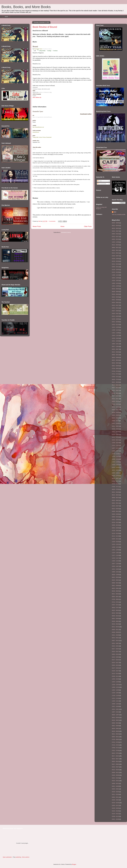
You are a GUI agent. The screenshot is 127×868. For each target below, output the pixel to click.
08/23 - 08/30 (115, 226)
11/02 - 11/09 (115, 462)
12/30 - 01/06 (115, 679)
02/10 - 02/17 (115, 237)
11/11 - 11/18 (115, 698)
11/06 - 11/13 (115, 275)
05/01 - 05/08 (115, 300)
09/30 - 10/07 (115, 715)
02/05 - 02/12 (115, 267)
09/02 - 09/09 (115, 726)
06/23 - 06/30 (115, 610)
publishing (18, 857)
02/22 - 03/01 (115, 426)
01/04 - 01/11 (115, 440)
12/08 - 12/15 (115, 547)
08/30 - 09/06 (115, 223)
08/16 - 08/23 (115, 363)
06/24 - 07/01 (115, 753)
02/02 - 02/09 (115, 528)
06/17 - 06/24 (115, 756)
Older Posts (88, 226)
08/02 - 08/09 (115, 366)
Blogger (74, 864)
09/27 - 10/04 (115, 347)
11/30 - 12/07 (115, 451)
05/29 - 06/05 (115, 294)
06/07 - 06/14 (115, 388)
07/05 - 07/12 (115, 377)
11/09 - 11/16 (115, 459)
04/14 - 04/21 (115, 638)
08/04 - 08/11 (115, 597)
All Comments (102, 184)
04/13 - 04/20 (115, 509)
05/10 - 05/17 (115, 399)
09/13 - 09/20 (115, 352)
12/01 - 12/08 (115, 550)
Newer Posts (37, 226)
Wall (40, 221)
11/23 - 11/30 (115, 454)
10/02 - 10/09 (115, 286)
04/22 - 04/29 (115, 778)
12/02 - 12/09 (115, 690)
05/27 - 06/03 (115, 764)
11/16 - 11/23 (115, 456)
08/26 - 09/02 (115, 728)
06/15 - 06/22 (115, 495)
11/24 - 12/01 (115, 553)
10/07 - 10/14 (115, 712)
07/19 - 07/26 (115, 371)
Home (6, 17)
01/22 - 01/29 (115, 272)
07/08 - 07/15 (115, 748)
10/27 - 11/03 (115, 564)
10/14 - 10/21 (115, 709)
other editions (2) (37, 97)
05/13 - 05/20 (115, 245)
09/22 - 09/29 (115, 577)
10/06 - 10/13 (115, 572)
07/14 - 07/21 (115, 602)
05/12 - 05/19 (115, 627)
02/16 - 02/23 (115, 522)
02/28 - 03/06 (115, 319)
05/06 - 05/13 (115, 772)
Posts (99, 181)
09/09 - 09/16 (115, 723)
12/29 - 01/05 (115, 542)
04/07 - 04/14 (115, 641)
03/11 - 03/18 (115, 794)
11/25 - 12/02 (115, 693)
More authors (26, 857)
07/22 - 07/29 (115, 742)
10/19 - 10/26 (115, 467)
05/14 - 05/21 (115, 253)
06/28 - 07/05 (115, 379)
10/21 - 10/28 (115, 706)
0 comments (52, 221)
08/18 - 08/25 (115, 228)
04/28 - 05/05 (115, 632)
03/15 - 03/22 (115, 418)
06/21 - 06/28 (115, 382)
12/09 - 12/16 (115, 687)
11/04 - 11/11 (115, 701)
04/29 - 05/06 (115, 775)
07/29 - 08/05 (115, 739)
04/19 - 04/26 (115, 404)
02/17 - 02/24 (115, 660)
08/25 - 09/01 (115, 588)
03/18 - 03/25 (115, 792)
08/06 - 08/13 (115, 248)
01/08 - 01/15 (115, 816)
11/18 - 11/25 (115, 696)
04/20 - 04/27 (115, 506)
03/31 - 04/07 (115, 643)
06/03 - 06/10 (115, 761)
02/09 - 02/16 (115, 525)
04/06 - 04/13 (115, 511)
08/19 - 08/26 (115, 731)
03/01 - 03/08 (115, 423)
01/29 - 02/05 (115, 270)
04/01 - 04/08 (115, 786)
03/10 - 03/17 (115, 231)
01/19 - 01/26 (115, 533)
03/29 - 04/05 (115, 412)
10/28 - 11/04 (115, 704)
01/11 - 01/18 (115, 437)
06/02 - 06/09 (115, 619)
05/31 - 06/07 (115, 390)
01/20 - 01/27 (115, 671)
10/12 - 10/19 (115, 470)
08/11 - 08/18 (115, 594)
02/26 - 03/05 (115, 259)
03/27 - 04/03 (115, 311)
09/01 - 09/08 (115, 586)
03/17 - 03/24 (115, 649)
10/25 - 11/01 (115, 335)
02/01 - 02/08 (115, 432)
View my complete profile (119, 214)
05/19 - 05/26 (115, 624)
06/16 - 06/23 (115, 613)
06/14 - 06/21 (115, 385)
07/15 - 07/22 (115, 745)
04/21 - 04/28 (115, 635)
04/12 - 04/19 (115, 407)
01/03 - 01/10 (115, 325)
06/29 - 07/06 (115, 489)
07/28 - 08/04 (115, 599)
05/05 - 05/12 (115, 630)
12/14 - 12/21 (115, 445)
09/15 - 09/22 (115, 580)
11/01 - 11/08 (115, 333)
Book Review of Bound (45, 27)
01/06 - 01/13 (115, 676)
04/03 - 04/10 (115, 308)
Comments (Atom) (66, 232)
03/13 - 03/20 (115, 316)
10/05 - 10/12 (115, 473)
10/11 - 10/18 (115, 341)
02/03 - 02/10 (115, 239)
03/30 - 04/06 (115, 514)
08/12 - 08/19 (115, 734)
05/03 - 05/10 (115, 401)
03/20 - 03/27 (115, 313)
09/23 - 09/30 (115, 718)
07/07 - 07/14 (115, 605)
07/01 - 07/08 (115, 750)
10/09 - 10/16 (115, 283)
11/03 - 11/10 (115, 561)
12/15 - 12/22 (115, 544)
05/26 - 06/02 (115, 621)
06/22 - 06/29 (115, 492)
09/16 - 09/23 (115, 720)
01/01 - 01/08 (115, 819)
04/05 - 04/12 (115, 410)
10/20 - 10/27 (115, 566)
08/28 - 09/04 (115, 292)
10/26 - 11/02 (115, 465)
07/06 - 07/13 (115, 487)
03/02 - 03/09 (115, 520)
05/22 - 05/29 (115, 297)
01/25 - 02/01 (115, 434)
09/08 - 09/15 (115, 583)
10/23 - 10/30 (115, 278)
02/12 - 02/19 (115, 264)
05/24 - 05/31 (115, 393)
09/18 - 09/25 (115, 289)
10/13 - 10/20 (115, 569)
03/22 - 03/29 (115, 415)
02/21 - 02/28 (115, 322)
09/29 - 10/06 (115, 575)
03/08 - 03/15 (115, 421)
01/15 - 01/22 (115, 814)
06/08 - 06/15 (115, 498)
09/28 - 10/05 (115, 476)
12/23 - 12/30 (115, 242)
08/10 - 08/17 (115, 478)
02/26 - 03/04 (115, 800)
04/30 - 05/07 (115, 256)
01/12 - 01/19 (115, 536)
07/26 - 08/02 (115, 368)
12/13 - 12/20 (115, 327)
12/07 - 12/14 (115, 448)
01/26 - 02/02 (115, 531)
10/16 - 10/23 (115, 280)
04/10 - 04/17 (115, 305)
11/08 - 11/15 (115, 330)
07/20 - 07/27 (115, 481)
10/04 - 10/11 (115, 344)
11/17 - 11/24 (115, 555)
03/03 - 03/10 (115, 234)
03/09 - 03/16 (115, 517)
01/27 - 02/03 (115, 668)
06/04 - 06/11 (115, 250)
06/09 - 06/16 (115, 616)
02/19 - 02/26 (115, 261)
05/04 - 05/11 (115, 503)
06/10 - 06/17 (115, 759)
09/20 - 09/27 (115, 349)
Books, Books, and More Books (26, 7)
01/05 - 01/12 (115, 539)
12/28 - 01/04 (115, 443)
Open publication (7, 857)
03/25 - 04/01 (115, 789)
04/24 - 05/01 (115, 303)
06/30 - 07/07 (115, 608)
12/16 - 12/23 (115, 685)
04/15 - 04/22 (115, 781)
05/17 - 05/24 (115, 396)
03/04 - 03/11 (115, 797)
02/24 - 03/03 (115, 657)
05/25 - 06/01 (115, 500)
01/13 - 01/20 (115, 673)
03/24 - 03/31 (115, 646)
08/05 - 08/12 (115, 737)
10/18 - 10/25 (115, 338)
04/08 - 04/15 (115, 783)
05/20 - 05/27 (115, 767)
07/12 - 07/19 (115, 374)
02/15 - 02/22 (115, 429)
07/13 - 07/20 (115, 484)
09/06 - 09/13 (115, 355)
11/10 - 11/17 (115, 558)
